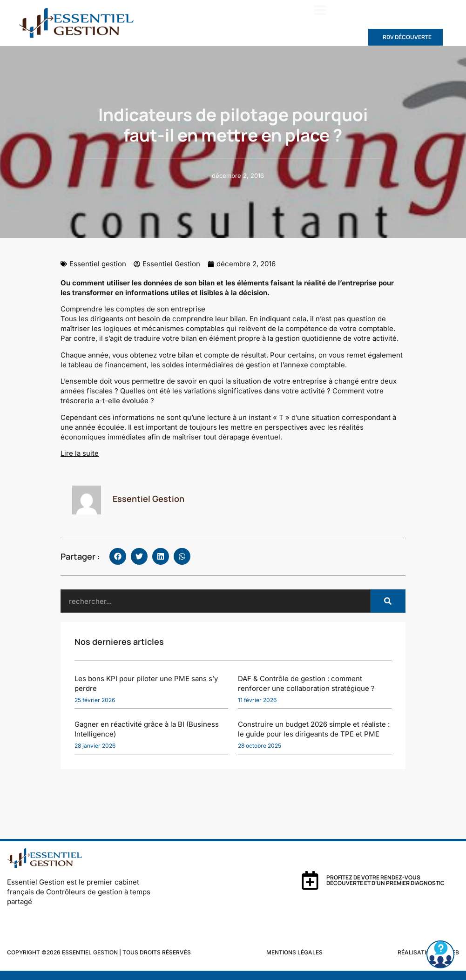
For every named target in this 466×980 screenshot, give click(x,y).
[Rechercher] (388, 601)
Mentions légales (294, 952)
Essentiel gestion (98, 264)
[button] (320, 10)
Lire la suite (80, 453)
